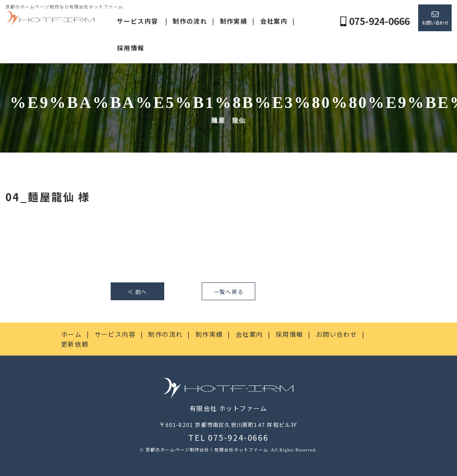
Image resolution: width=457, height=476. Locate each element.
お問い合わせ (435, 23)
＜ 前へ (137, 292)
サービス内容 (137, 21)
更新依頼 (75, 344)
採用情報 (131, 48)
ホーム (71, 334)
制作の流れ (190, 21)
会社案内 (274, 21)
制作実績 (234, 21)
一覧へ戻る (228, 292)
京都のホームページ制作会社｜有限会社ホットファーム (208, 449)
